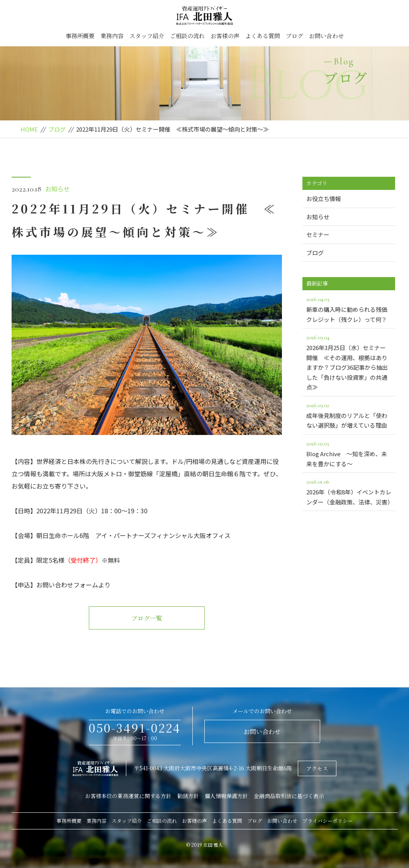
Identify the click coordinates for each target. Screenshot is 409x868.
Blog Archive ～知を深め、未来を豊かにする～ (349, 453)
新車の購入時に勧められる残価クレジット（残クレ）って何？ (349, 309)
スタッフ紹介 (147, 36)
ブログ (294, 36)
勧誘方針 (188, 796)
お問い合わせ (326, 36)
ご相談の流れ (187, 36)
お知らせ (58, 189)
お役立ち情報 (324, 199)
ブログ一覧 (147, 618)
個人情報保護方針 (226, 796)
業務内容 (112, 36)
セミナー (318, 234)
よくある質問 (263, 36)
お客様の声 (225, 36)
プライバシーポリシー (328, 821)
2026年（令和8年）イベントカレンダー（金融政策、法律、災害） (350, 491)
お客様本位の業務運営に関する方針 (128, 796)
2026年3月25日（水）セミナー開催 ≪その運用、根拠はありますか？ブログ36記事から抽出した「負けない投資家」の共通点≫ (349, 362)
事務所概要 (80, 36)
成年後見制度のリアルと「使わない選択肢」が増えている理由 (349, 415)
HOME (29, 129)
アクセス (317, 768)
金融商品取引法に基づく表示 (289, 796)
